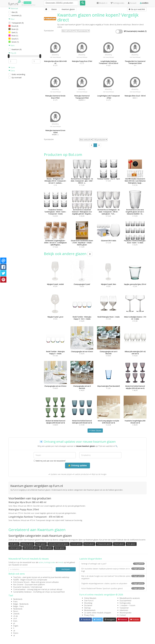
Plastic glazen (41, 544)
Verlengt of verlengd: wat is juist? (113, 564)
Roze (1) (15, 36)
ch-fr (15, 618)
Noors (16, 611)
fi (14, 628)
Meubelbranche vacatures (130, 598)
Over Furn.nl (89, 601)
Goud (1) (15, 39)
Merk (12, 46)
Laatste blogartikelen (91, 559)
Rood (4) (15, 26)
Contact (123, 615)
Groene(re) (27, 3)
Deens (16, 633)
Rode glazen (14, 544)
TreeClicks (17, 577)
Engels (16, 626)
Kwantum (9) (17, 49)
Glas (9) (14, 12)
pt (14, 623)
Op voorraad (16, 78)
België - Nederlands (21, 604)
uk (14, 631)
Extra (12, 71)
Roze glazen (131, 544)
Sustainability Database (22, 592)
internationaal (37, 587)
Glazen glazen (119, 544)
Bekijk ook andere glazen (68, 254)
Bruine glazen (89, 544)
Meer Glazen (95, 430)
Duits (15, 621)
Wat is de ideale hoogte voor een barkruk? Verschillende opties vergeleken (113, 577)
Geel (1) (15, 32)
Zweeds (16, 614)
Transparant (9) (18, 23)
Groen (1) (15, 42)
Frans (15, 602)
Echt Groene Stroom (21, 582)
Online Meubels (90, 598)
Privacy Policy (89, 615)
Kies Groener (18, 585)
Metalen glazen (47, 548)
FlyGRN (16, 580)
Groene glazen (76, 544)
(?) (146, 31)
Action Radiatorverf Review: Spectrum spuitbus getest (113, 588)
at (14, 635)
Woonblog (88, 603)
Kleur (12, 19)
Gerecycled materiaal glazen (58, 544)
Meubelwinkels (90, 610)
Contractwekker (19, 589)
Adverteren (124, 610)
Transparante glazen (104, 544)
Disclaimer (88, 605)
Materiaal (13, 8)
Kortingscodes (125, 603)
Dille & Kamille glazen (31, 548)
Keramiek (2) (16, 15)
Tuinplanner (124, 608)
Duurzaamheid (125, 601)
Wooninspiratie (126, 613)
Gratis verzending (18, 74)
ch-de (16, 616)
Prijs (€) (12, 53)
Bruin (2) (15, 29)
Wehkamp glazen (27, 544)
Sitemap (87, 608)
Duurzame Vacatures (21, 587)
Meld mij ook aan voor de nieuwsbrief (50, 461)
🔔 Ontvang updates (77, 465)
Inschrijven (66, 569)
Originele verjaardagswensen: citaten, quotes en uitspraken (113, 583)
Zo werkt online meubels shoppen (98, 613)
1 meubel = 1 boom (127, 605)
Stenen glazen (60, 548)
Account (132, 3)
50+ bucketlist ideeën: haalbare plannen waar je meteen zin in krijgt (113, 570)
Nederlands (18, 599)
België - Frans (19, 606)
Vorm (12, 68)
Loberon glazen (15, 548)
